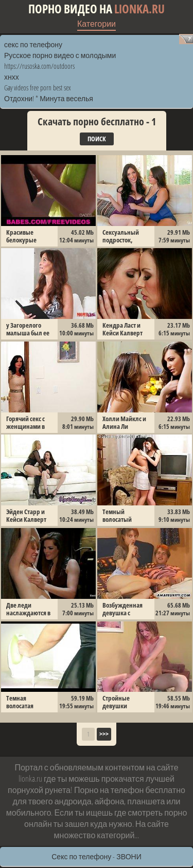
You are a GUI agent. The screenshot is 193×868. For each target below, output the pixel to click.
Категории (97, 24)
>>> (104, 734)
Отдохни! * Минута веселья (49, 98)
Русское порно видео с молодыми (60, 55)
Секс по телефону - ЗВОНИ (97, 856)
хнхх (12, 77)
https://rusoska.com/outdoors (39, 66)
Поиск (97, 139)
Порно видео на (97, 9)
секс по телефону (33, 44)
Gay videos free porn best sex (38, 88)
